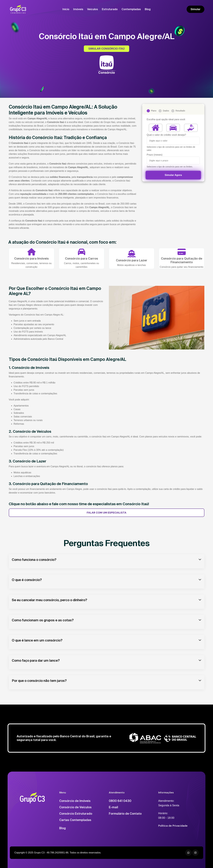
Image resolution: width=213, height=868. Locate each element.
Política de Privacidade (173, 826)
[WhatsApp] (188, 853)
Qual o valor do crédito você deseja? (166, 135)
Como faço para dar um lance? (36, 660)
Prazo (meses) (155, 155)
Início (66, 9)
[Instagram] (195, 853)
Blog (148, 9)
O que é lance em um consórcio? (37, 640)
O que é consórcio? (27, 580)
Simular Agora (173, 175)
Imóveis (78, 9)
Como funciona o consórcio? (34, 560)
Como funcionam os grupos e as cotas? (43, 620)
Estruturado (110, 9)
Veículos (93, 9)
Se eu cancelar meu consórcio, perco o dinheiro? (49, 600)
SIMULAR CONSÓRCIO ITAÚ (106, 49)
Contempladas (131, 9)
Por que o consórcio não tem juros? (39, 681)
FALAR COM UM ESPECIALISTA (107, 513)
